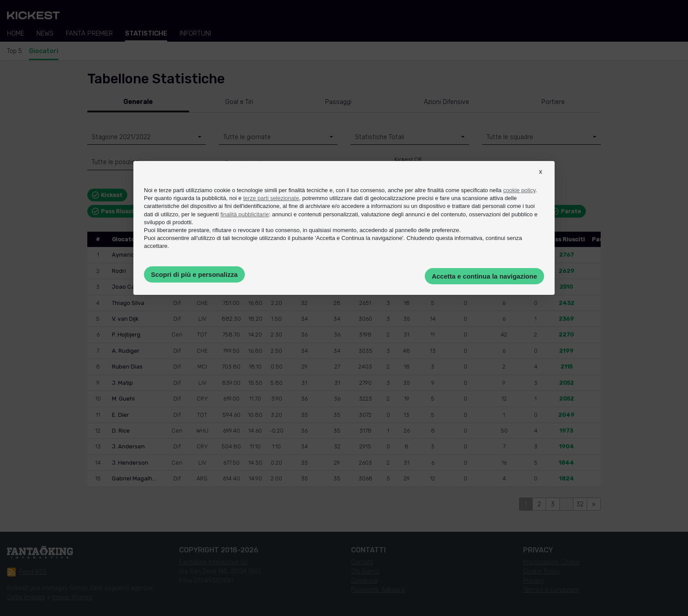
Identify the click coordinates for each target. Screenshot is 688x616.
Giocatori (44, 51)
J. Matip (122, 383)
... (567, 504)
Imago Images (72, 597)
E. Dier (120, 415)
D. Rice (121, 431)
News (45, 33)
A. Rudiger (126, 351)
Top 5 (14, 51)
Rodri (119, 271)
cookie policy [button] (519, 190)
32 (580, 504)
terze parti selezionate (271, 198)
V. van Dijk (125, 319)
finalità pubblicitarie (245, 214)
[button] (541, 179)
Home (16, 33)
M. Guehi (123, 399)
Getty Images (26, 597)
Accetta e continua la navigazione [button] (484, 276)
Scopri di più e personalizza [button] (194, 274)
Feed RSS (27, 572)
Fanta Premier (89, 33)
